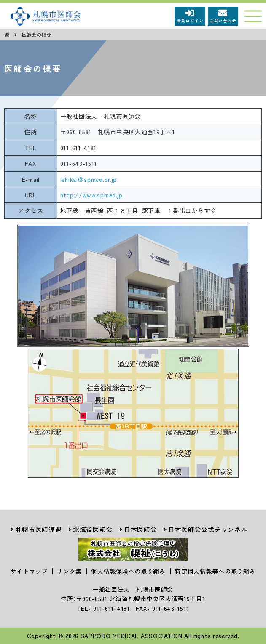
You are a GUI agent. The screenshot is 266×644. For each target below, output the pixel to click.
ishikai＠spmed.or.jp (89, 179)
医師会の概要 (37, 35)
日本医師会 (141, 529)
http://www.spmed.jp (91, 195)
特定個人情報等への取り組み (215, 571)
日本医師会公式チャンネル (208, 529)
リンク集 (69, 571)
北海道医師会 (93, 529)
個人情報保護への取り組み (128, 571)
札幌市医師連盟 (39, 529)
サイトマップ (29, 571)
